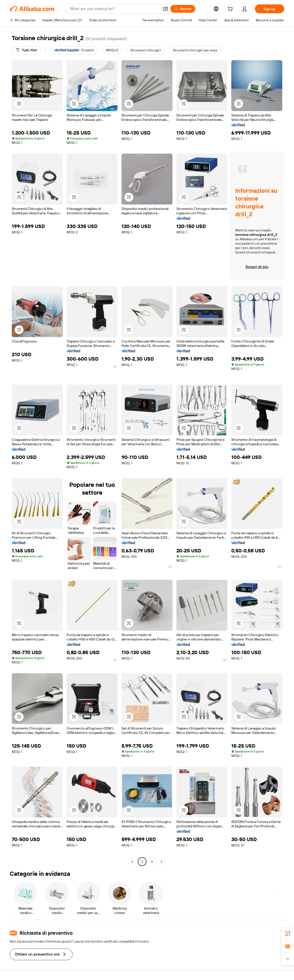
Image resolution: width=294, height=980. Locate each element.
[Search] (183, 9)
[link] (288, 934)
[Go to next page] (162, 862)
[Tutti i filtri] (26, 50)
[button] (165, 9)
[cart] (231, 10)
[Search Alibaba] (114, 9)
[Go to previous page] (132, 862)
